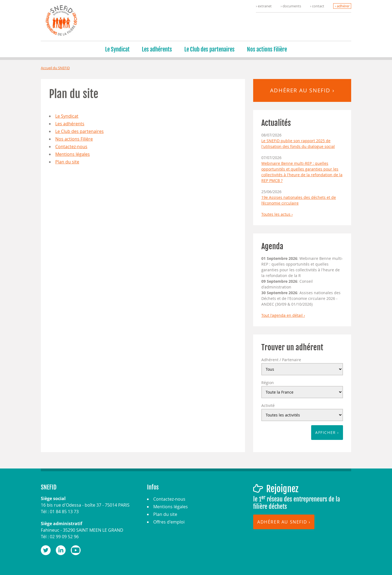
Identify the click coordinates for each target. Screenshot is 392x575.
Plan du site (67, 162)
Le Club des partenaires (209, 49)
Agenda (272, 246)
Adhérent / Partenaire (281, 360)
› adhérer (342, 6)
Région (268, 383)
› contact (317, 6)
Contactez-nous (71, 147)
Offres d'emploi (169, 522)
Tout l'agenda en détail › (283, 315)
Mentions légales (73, 154)
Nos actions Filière (267, 49)
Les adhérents (157, 49)
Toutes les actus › (277, 214)
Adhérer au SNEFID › (302, 90)
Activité (268, 405)
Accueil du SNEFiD (55, 68)
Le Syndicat (117, 49)
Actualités (276, 123)
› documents (291, 6)
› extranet (264, 6)
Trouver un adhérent (292, 347)
